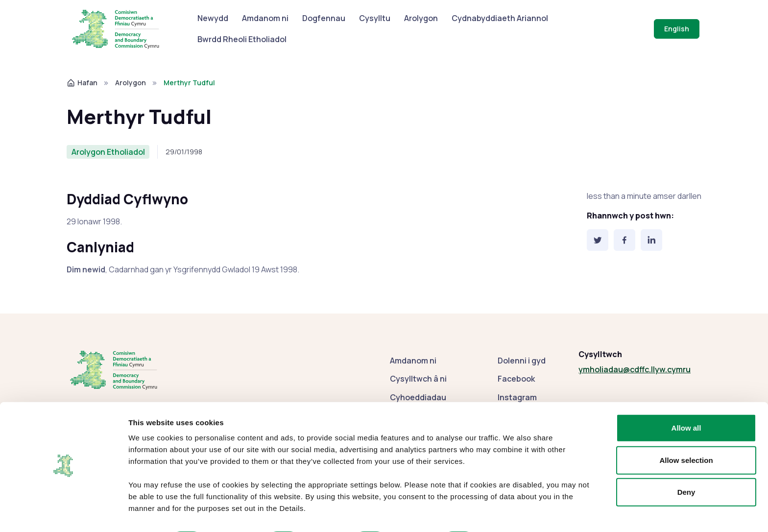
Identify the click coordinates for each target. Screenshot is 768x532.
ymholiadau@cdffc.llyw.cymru (635, 369)
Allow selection (686, 433)
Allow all (686, 400)
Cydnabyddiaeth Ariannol (500, 18)
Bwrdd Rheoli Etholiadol (242, 39)
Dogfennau (324, 18)
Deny (686, 465)
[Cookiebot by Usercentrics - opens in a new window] (63, 513)
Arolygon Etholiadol (108, 152)
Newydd (213, 18)
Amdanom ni (265, 18)
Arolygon (421, 18)
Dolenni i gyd (522, 361)
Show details (514, 513)
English (677, 29)
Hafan (82, 83)
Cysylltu (375, 18)
